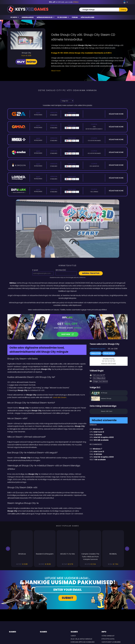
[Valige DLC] (67, 101)
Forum (75, 17)
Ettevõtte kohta (108, 616)
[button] (8, 526)
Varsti (73, 613)
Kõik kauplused (88, 17)
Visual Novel (109, 331)
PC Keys (15, 17)
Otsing (123, 10)
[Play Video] (67, 229)
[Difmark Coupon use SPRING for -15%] (67, 316)
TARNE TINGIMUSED (108, 626)
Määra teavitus (91, 273)
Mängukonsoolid (46, 17)
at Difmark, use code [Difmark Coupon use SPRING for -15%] (64, 2)
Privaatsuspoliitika (109, 623)
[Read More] (88, 71)
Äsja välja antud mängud (81, 616)
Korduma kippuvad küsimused (83, 620)
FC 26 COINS (63, 17)
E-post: (35, 270)
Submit (68, 576)
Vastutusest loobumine (111, 620)
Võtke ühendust (108, 613)
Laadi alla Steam (60, 375)
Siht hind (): (61, 270)
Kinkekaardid (28, 17)
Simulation (96, 331)
